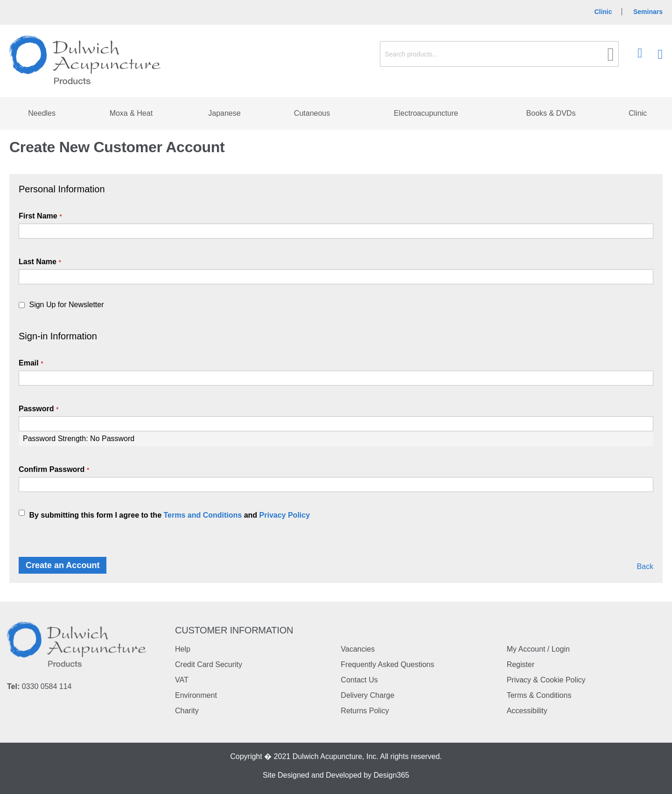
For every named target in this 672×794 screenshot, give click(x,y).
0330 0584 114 (47, 686)
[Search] (611, 54)
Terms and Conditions (203, 515)
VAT (182, 680)
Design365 (392, 775)
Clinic (603, 12)
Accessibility (527, 711)
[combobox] (499, 54)
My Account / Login (538, 649)
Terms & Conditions (539, 695)
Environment (196, 695)
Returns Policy (365, 711)
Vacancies (358, 649)
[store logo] (85, 60)
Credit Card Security (209, 664)
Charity (187, 711)
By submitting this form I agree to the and (169, 515)
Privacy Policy (285, 515)
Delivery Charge (367, 695)
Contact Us (359, 680)
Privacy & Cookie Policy (546, 680)
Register (521, 664)
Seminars (648, 12)
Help (183, 649)
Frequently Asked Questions (387, 664)
